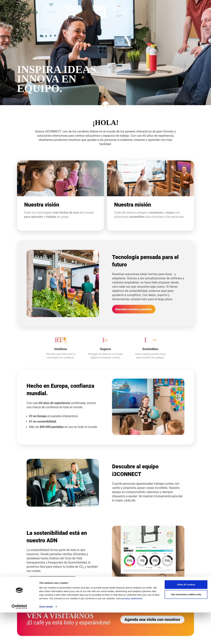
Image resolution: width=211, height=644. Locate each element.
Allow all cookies (186, 616)
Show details (46, 638)
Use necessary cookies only (186, 626)
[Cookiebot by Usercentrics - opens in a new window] (19, 638)
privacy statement (132, 630)
